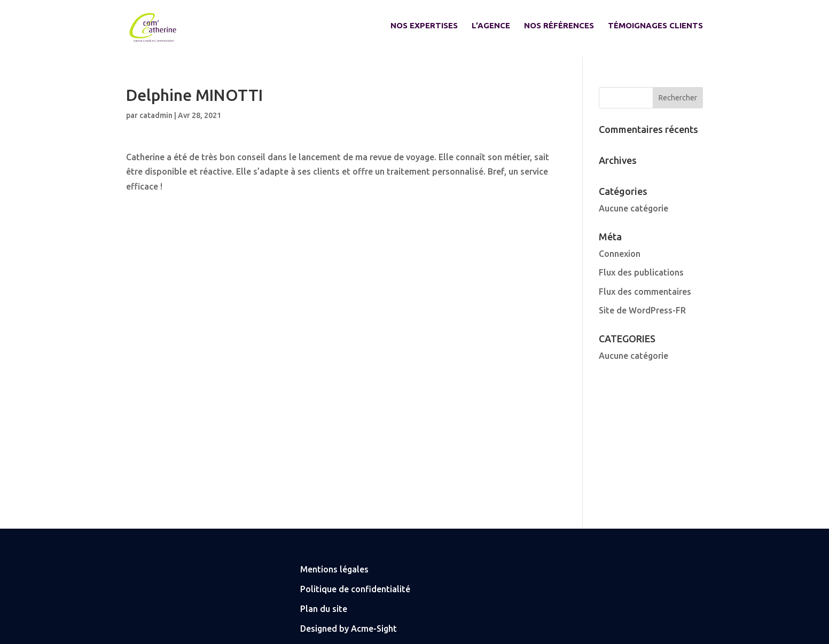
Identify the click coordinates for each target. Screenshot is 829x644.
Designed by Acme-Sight (349, 629)
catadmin (156, 115)
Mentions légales (334, 569)
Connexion (620, 254)
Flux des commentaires (645, 292)
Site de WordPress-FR (642, 310)
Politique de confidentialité (355, 589)
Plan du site (324, 609)
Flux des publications (641, 272)
